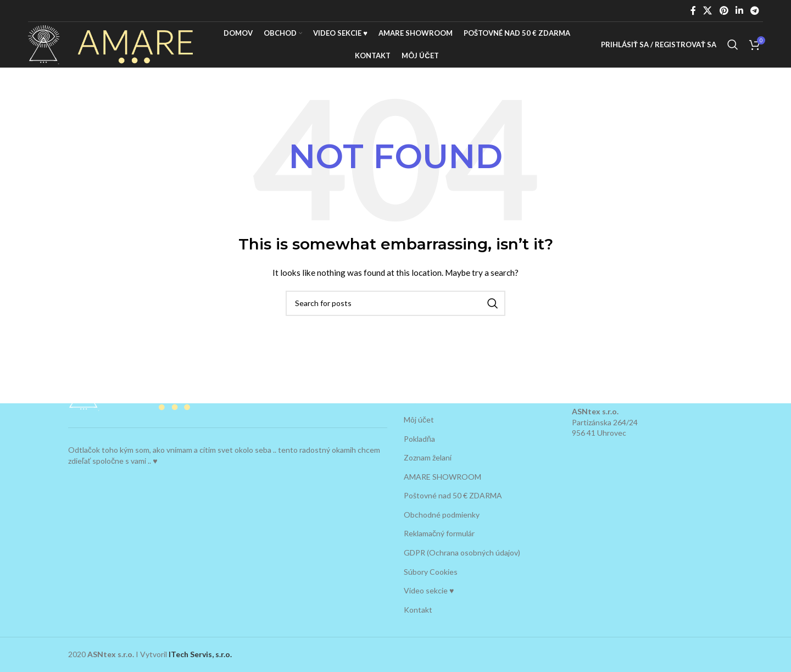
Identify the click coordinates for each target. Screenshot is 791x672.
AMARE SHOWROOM (442, 477)
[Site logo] (110, 50)
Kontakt (418, 610)
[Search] (733, 51)
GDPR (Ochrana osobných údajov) (462, 552)
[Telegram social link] (755, 10)
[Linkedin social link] (739, 10)
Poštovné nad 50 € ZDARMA (453, 495)
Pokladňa (419, 439)
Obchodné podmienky (442, 515)
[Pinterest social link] (724, 10)
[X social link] (708, 10)
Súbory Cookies (431, 572)
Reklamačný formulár (439, 534)
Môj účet (419, 420)
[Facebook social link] (693, 10)
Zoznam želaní (428, 457)
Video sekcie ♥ (429, 590)
